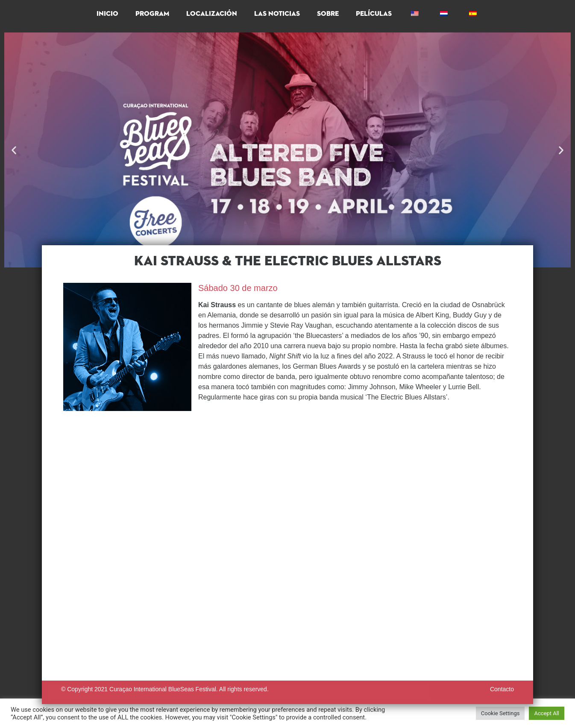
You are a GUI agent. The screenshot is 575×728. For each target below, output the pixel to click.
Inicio (107, 14)
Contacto (502, 689)
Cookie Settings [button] (500, 713)
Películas (374, 14)
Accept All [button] (547, 713)
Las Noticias (277, 14)
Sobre (328, 14)
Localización (212, 14)
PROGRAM (152, 14)
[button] (14, 150)
